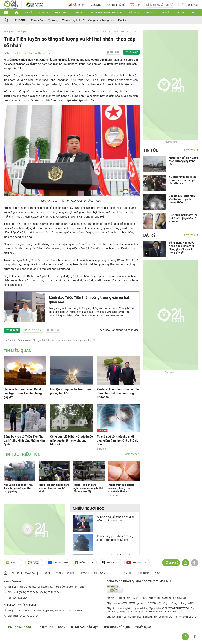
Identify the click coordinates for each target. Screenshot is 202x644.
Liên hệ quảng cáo (19, 627)
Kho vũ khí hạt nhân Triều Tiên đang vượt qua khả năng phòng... (18, 488)
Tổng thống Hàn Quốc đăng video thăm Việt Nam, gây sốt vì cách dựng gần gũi (182, 248)
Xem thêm (131, 454)
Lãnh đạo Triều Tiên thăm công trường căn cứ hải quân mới (89, 300)
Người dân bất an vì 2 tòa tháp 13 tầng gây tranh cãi (183, 161)
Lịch (135, 5)
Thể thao (181, 12)
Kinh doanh (62, 12)
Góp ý (62, 627)
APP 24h (13, 563)
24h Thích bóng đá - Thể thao (105, 12)
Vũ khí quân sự (43, 53)
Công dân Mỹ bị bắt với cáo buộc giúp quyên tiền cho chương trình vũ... (71, 440)
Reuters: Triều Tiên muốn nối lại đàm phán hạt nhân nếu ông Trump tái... (118, 393)
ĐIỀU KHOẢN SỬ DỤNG (117, 627)
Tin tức (29, 12)
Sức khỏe (134, 12)
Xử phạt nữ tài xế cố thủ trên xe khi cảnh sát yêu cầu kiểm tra (183, 180)
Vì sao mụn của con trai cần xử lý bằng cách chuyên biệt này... (122, 488)
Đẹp (116, 573)
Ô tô (195, 12)
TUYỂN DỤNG (143, 627)
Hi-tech (150, 12)
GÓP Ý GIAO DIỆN (11, 639)
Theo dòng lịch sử (74, 20)
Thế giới (165, 12)
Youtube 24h (137, 563)
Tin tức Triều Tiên (22, 53)
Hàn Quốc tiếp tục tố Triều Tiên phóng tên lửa (71, 391)
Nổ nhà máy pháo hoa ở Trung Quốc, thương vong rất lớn (114, 538)
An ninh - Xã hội (65, 573)
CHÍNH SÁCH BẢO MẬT (84, 627)
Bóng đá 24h (85, 563)
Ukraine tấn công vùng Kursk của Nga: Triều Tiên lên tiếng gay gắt (23, 393)
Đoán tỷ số (116, 5)
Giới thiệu (46, 627)
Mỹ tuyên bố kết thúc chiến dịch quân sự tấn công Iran (115, 519)
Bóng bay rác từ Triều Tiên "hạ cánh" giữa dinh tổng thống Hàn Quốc (24, 440)
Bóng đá (44, 12)
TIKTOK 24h (110, 563)
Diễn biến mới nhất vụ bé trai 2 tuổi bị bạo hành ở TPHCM (183, 218)
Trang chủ (9, 32)
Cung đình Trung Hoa (101, 20)
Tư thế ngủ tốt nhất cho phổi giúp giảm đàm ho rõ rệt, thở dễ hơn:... (118, 440)
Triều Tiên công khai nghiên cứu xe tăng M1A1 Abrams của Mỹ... (88, 488)
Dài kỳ (122, 20)
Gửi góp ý (33, 330)
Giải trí (78, 12)
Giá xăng (96, 5)
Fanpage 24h (58, 563)
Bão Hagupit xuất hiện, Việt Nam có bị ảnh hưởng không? (182, 199)
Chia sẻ (134, 52)
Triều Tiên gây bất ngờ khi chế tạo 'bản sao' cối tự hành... (54, 488)
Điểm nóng (38, 20)
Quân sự (53, 20)
